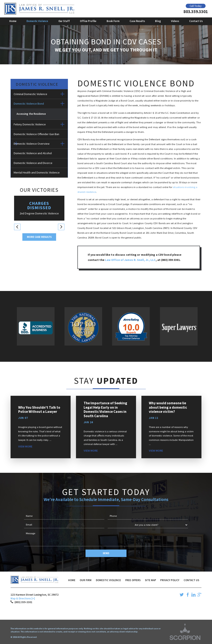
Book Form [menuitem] (113, 21)
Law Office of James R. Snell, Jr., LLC (130, 260)
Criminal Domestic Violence (30, 94)
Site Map (151, 580)
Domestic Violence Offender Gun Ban (36, 134)
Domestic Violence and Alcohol (33, 153)
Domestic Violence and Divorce (33, 163)
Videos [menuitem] (175, 21)
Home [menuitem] (13, 21)
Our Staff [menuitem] (64, 21)
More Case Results (39, 237)
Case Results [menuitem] (137, 21)
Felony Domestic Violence (30, 124)
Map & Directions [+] (23, 598)
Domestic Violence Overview (32, 144)
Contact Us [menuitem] (196, 21)
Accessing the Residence (31, 114)
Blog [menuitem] (158, 21)
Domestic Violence (108, 580)
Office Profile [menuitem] (88, 21)
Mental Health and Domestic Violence (37, 172)
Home (72, 580)
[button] (62, 94)
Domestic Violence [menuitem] (37, 21)
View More (25, 446)
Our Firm (86, 580)
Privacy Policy (170, 580)
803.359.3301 (196, 12)
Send (106, 553)
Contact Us (191, 580)
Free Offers (133, 580)
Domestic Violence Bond (29, 104)
